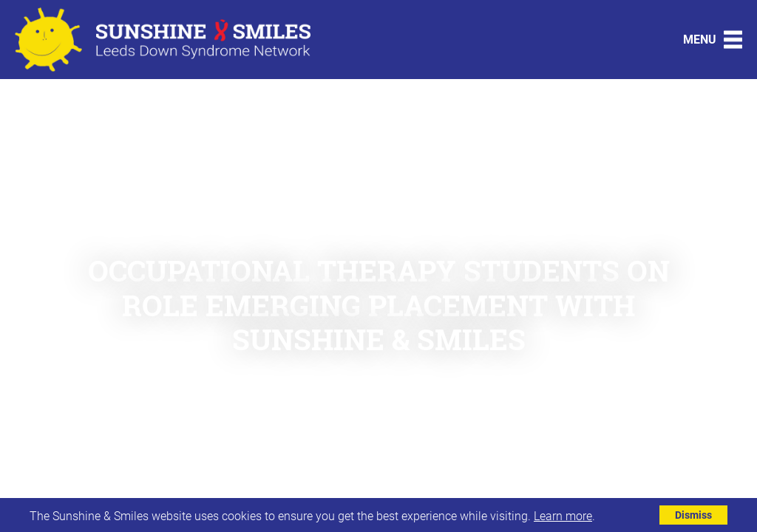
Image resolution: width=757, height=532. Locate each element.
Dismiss (693, 515)
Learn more (563, 515)
